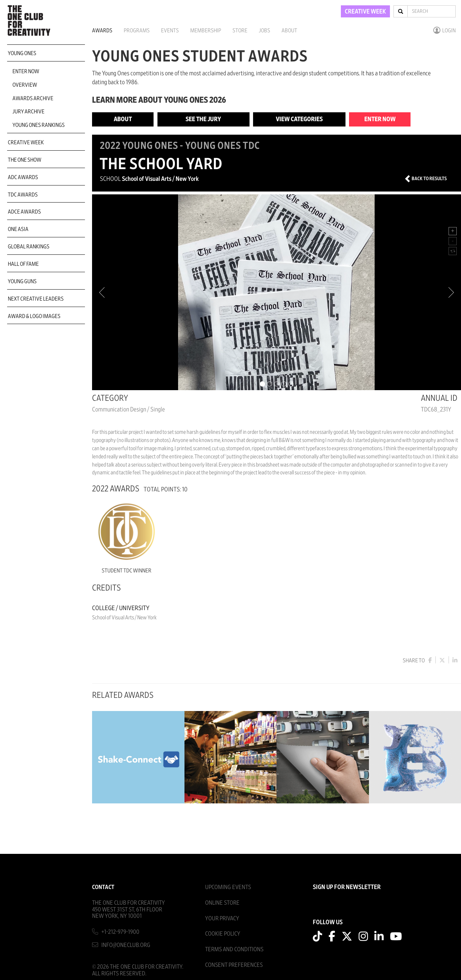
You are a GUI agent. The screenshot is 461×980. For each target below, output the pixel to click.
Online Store (222, 903)
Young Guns (22, 281)
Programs (137, 31)
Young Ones (22, 53)
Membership (206, 31)
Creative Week (26, 142)
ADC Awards (23, 177)
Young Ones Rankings (39, 125)
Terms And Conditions (234, 949)
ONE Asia (18, 229)
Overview (25, 85)
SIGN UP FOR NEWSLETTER (347, 887)
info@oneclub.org (126, 945)
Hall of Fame (23, 264)
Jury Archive (28, 112)
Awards (102, 31)
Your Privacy (222, 918)
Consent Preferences (234, 965)
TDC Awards (23, 195)
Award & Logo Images (34, 316)
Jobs (264, 31)
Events (170, 31)
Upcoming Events (228, 887)
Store (240, 31)
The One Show (25, 160)
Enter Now (26, 71)
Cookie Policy (223, 934)
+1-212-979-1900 (120, 932)
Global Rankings (29, 247)
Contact (103, 887)
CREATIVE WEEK (365, 12)
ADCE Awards (24, 212)
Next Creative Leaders (36, 299)
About (289, 31)
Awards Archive (33, 98)
